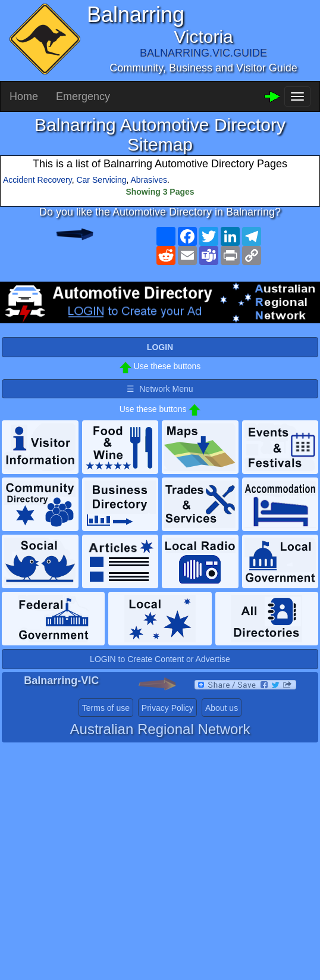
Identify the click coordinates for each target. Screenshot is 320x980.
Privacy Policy (167, 708)
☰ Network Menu (160, 389)
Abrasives (149, 180)
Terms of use (106, 708)
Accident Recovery (37, 180)
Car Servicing (101, 180)
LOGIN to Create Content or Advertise (160, 659)
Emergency (83, 96)
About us (222, 708)
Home (24, 96)
